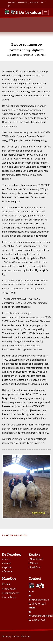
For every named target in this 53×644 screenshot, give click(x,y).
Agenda (34, 2)
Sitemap (6, 636)
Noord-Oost (36, 559)
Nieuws (12, 2)
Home (7, 559)
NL (42, 2)
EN (9, 6)
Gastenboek (10, 589)
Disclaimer (26, 636)
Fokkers (23, 2)
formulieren (10, 597)
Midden (34, 563)
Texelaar (8, 571)
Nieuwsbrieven (11, 593)
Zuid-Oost (35, 567)
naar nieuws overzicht (15, 535)
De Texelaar (23, 12)
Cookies (15, 636)
